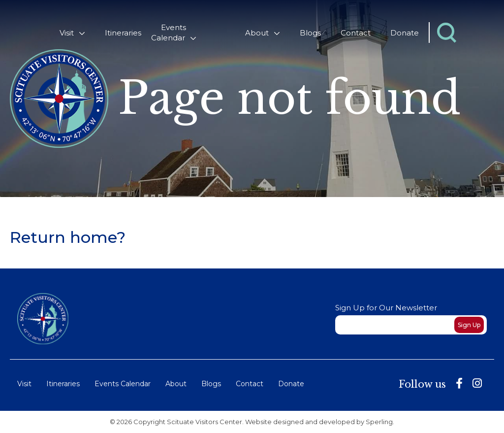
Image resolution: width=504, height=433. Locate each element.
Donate (405, 33)
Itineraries (123, 33)
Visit (67, 33)
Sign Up (469, 325)
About (257, 33)
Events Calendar (169, 33)
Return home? (68, 237)
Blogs (310, 33)
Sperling (379, 422)
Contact (356, 33)
